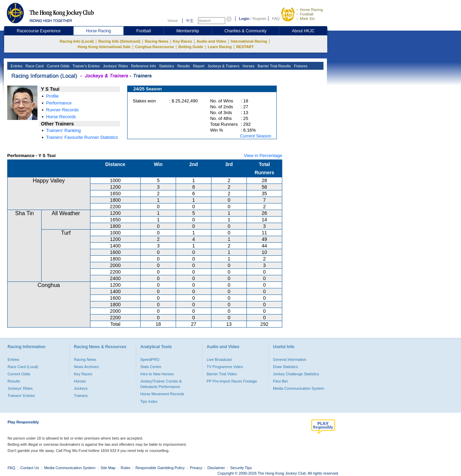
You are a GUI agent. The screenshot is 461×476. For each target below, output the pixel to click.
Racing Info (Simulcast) (119, 41)
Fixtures (300, 66)
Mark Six (307, 19)
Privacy (196, 468)
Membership (188, 31)
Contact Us (30, 468)
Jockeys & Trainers (223, 66)
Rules (126, 468)
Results (183, 66)
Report (198, 66)
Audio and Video (212, 41)
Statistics (166, 66)
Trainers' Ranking (63, 130)
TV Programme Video (225, 367)
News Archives (86, 367)
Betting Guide (191, 47)
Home (173, 21)
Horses (248, 66)
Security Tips (241, 468)
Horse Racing (311, 10)
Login (244, 19)
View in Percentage (263, 156)
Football (306, 14)
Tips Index (149, 401)
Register (259, 19)
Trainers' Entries (21, 396)
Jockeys (81, 388)
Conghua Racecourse (155, 47)
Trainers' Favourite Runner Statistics (82, 137)
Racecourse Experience (39, 31)
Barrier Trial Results (274, 66)
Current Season (256, 136)
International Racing (249, 41)
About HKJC (303, 31)
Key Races (183, 41)
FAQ (276, 19)
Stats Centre (151, 367)
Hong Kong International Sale (104, 47)
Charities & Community (246, 31)
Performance (59, 103)
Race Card (34, 66)
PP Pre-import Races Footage (232, 381)
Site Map (108, 468)
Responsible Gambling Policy (160, 468)
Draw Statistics (286, 367)
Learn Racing (220, 47)
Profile (52, 96)
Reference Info (143, 66)
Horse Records (61, 117)
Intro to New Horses (157, 374)
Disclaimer (216, 468)
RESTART (245, 47)
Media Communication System (299, 388)
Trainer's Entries (86, 66)
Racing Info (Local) (77, 41)
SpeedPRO (150, 359)
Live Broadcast (219, 359)
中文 (190, 21)
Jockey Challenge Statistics (296, 374)
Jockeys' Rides (115, 66)
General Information (290, 359)
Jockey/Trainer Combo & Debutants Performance (161, 384)
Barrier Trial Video (222, 374)
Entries (16, 66)
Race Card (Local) (23, 367)
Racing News (156, 41)
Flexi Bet (280, 381)
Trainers (81, 396)
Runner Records (62, 110)
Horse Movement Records (162, 394)
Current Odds (58, 66)
